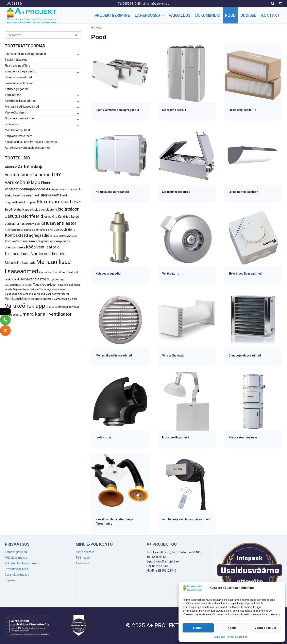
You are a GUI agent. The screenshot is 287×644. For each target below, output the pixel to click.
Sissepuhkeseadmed (18, 77)
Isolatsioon (12, 124)
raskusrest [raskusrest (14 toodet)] (12, 279)
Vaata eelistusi (265, 628)
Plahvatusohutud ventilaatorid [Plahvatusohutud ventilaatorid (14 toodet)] (58, 272)
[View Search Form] (273, 4)
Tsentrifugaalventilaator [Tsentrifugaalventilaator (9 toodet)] (52, 289)
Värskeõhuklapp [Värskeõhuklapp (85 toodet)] (25, 306)
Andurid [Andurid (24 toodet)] (11, 167)
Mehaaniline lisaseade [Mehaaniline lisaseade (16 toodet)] (20, 263)
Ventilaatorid (13, 95)
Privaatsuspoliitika (237, 637)
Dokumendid (208, 15)
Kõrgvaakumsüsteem (19, 136)
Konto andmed (85, 552)
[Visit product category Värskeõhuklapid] (187, 327)
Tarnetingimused (16, 552)
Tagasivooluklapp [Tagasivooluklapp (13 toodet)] (44, 285)
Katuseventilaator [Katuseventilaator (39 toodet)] (58, 223)
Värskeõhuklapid (15, 112)
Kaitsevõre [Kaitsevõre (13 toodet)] (50, 217)
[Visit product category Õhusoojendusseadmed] (253, 327)
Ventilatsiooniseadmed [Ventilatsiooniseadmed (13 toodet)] (38, 299)
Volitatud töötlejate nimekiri (22, 563)
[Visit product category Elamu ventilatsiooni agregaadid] (120, 82)
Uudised (248, 15)
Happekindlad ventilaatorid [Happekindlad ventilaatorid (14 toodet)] (40, 210)
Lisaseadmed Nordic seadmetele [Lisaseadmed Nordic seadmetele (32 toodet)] (35, 254)
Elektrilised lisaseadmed (20, 101)
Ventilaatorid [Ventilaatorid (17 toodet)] (14, 299)
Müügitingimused (16, 558)
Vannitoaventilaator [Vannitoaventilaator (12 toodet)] (57, 294)
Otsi (77, 36)
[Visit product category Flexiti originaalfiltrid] (253, 82)
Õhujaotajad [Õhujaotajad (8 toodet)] (52, 307)
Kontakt (271, 15)
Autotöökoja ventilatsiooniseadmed (28, 148)
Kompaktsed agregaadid (21, 71)
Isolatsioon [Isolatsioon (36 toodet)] (69, 209)
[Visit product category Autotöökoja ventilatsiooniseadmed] (187, 491)
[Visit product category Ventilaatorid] (187, 246)
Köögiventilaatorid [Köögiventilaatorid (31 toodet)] (43, 247)
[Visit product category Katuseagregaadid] (120, 246)
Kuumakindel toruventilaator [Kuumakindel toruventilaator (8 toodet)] (63, 236)
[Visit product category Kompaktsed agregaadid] (120, 164)
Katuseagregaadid (17, 89)
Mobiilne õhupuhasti (18, 130)
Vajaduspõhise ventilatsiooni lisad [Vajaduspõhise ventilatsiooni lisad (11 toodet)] (25, 294)
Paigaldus (180, 15)
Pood (230, 15)
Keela (232, 628)
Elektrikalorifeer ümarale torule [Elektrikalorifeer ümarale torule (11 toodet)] (63, 189)
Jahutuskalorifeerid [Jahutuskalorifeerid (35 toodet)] (24, 216)
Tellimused (83, 558)
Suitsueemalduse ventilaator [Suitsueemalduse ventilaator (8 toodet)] (19, 285)
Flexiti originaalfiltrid (18, 66)
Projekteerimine (112, 15)
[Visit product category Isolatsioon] (120, 409)
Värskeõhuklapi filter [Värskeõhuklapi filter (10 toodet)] (65, 299)
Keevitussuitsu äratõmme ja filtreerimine (31, 142)
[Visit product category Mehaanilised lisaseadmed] (120, 327)
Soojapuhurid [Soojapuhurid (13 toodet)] (56, 279)
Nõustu (198, 628)
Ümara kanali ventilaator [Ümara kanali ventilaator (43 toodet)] (45, 314)
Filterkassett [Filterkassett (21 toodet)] (49, 195)
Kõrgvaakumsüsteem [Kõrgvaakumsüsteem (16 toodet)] (20, 241)
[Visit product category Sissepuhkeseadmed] (187, 164)
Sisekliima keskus (16, 60)
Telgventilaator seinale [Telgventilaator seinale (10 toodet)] (26, 289)
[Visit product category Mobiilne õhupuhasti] (187, 409)
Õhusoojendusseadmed (20, 118)
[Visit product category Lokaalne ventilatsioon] (253, 164)
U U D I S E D (14, 4)
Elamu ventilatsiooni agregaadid (25, 54)
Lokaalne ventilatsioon (19, 83)
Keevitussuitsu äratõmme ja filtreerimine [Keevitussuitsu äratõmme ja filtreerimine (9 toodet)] (27, 230)
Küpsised (220, 637)
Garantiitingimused (17, 575)
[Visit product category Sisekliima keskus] (187, 82)
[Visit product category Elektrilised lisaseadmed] (253, 246)
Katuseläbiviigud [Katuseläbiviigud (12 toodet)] (30, 224)
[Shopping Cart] (280, 4)
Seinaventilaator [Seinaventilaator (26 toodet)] (33, 279)
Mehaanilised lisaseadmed (22, 107)
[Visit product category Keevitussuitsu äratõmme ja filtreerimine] (120, 493)
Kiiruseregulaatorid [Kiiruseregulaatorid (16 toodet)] (62, 230)
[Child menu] (78, 55)
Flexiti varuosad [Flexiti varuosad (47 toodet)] (54, 202)
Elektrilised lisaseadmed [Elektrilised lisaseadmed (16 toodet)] (22, 195)
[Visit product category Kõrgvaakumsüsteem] (253, 409)
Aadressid (82, 563)
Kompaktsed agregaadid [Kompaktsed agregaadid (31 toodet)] (27, 235)
